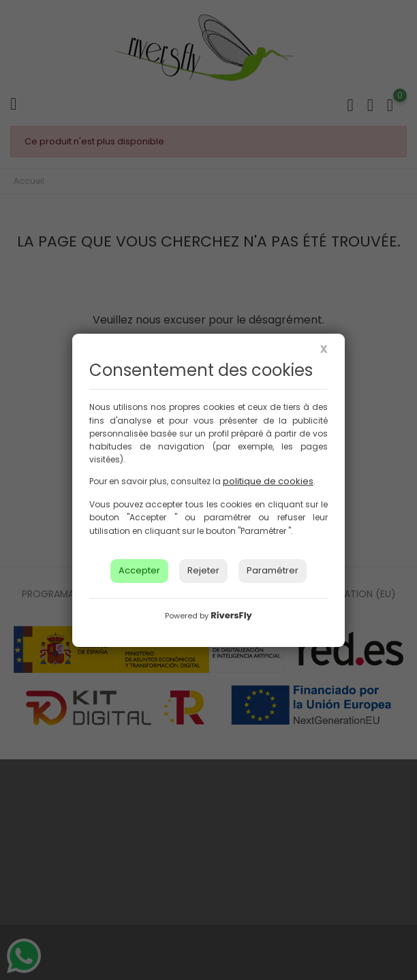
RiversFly (231, 615)
